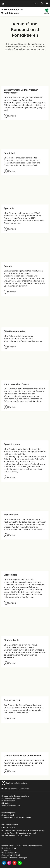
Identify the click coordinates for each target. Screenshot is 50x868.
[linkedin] (4, 863)
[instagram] (9, 863)
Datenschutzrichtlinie (10, 853)
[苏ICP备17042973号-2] (11, 855)
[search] (42, 3)
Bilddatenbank (8, 815)
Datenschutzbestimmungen (21, 833)
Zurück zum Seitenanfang (17, 783)
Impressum (6, 850)
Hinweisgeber (8, 803)
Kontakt (10, 116)
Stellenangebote (9, 813)
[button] (20, 863)
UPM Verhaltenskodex (11, 805)
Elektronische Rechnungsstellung (16, 796)
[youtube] (14, 863)
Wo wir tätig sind (9, 801)
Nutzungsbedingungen (11, 835)
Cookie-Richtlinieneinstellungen (14, 858)
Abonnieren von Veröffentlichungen (17, 817)
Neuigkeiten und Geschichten (17, 789)
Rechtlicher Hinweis (9, 848)
